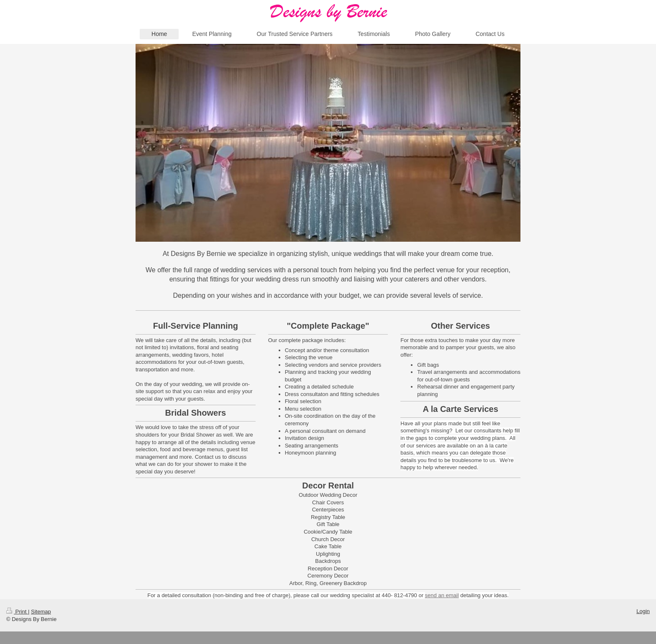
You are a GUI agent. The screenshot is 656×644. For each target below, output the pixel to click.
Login (643, 611)
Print (17, 612)
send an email (442, 595)
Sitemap (41, 612)
